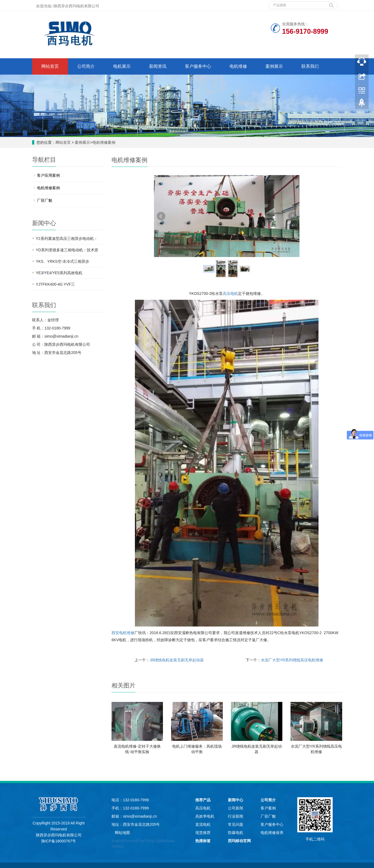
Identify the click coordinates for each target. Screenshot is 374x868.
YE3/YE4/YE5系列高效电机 (59, 273)
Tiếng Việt (153, 841)
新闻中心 (236, 800)
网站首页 (50, 66)
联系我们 (310, 66)
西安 (115, 633)
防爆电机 (236, 833)
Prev (161, 216)
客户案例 (268, 808)
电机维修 (238, 66)
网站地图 (122, 833)
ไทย (141, 841)
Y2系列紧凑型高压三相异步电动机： (67, 239)
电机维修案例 (104, 142)
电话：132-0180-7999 (130, 800)
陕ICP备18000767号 (59, 841)
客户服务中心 (198, 66)
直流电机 (203, 824)
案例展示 (274, 66)
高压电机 (230, 294)
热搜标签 (203, 841)
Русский (131, 841)
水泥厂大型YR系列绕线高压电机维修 (292, 660)
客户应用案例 (48, 175)
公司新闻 (236, 808)
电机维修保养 (272, 833)
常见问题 (236, 824)
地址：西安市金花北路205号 (136, 824)
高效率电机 (205, 816)
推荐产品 (203, 800)
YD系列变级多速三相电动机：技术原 (67, 250)
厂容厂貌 (45, 200)
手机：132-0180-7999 (130, 808)
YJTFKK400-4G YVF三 (55, 284)
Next (292, 216)
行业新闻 (236, 816)
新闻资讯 (158, 66)
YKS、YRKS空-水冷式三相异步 (63, 261)
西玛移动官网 (239, 841)
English (118, 841)
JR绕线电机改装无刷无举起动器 (177, 660)
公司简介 (86, 66)
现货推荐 (203, 833)
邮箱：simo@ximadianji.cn (134, 816)
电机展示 (122, 66)
